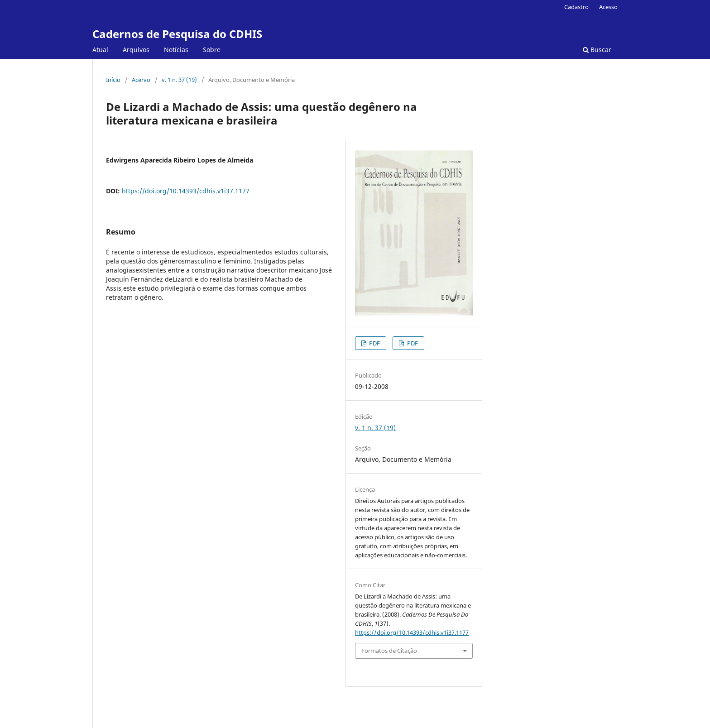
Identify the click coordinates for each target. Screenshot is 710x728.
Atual (100, 50)
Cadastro (576, 7)
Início (113, 80)
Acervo (141, 80)
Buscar (597, 50)
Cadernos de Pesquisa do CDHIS (177, 34)
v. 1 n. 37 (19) (179, 80)
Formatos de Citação (389, 651)
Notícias (176, 50)
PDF (374, 343)
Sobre (212, 50)
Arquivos (136, 50)
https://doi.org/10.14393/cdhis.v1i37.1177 (186, 191)
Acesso (608, 7)
